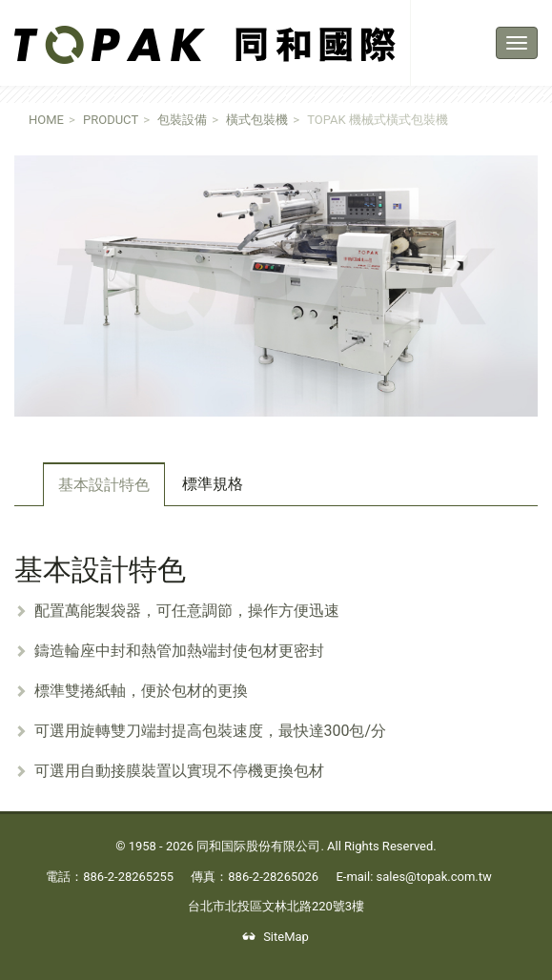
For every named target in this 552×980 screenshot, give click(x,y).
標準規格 (213, 484)
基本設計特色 (104, 485)
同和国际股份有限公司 (258, 846)
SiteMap (276, 937)
